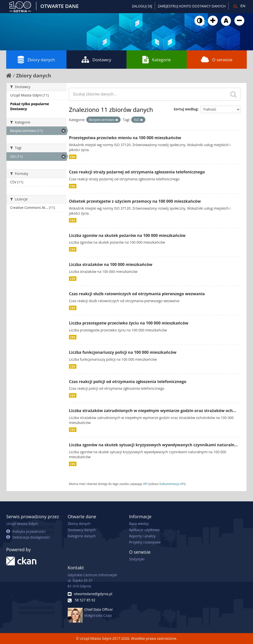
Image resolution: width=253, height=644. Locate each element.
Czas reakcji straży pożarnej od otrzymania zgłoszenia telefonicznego (137, 172)
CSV (73, 157)
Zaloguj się (142, 6)
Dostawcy (96, 60)
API (145, 484)
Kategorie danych (82, 536)
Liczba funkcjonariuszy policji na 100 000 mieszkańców (123, 352)
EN (243, 6)
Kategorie (157, 60)
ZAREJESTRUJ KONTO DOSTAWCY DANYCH (192, 6)
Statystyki (137, 559)
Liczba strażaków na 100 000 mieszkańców (111, 264)
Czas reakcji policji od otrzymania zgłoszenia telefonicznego (128, 382)
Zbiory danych (36, 60)
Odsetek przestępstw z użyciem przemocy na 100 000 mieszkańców (135, 201)
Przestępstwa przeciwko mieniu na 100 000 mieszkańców (125, 138)
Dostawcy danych (82, 530)
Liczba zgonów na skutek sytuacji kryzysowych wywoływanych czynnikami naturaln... (153, 445)
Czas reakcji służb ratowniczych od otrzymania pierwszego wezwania (137, 294)
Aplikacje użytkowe (144, 530)
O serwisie (217, 60)
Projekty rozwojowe (145, 542)
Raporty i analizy (142, 536)
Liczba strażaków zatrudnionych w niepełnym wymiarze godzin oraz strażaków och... (153, 411)
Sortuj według (186, 109)
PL (235, 6)
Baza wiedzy (139, 524)
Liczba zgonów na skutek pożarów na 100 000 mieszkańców (127, 235)
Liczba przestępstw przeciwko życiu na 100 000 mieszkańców (129, 323)
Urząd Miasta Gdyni (22, 524)
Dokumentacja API (172, 484)
